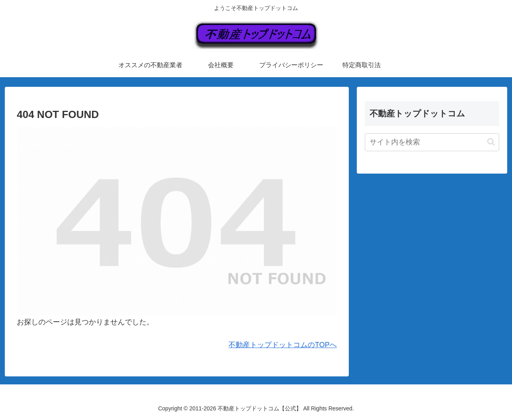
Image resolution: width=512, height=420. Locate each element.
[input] (432, 142)
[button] (491, 142)
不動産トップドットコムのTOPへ (283, 345)
